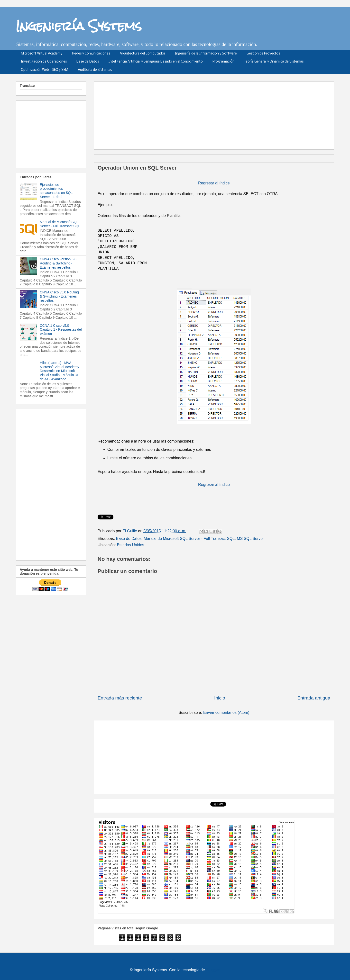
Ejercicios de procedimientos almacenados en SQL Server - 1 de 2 (56, 191)
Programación (223, 62)
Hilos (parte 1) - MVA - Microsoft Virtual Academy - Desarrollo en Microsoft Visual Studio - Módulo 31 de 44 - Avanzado (61, 371)
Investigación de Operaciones (44, 62)
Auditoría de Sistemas (95, 70)
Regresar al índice (214, 183)
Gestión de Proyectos (263, 54)
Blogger (212, 970)
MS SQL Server (250, 539)
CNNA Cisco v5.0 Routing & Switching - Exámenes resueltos (59, 296)
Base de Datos (88, 62)
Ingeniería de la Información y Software (206, 54)
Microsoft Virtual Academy (42, 54)
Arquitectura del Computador (143, 54)
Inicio (220, 698)
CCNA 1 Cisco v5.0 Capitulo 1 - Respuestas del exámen (61, 330)
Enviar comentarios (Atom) (226, 712)
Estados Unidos (130, 545)
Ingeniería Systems (79, 26)
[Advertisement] (216, 114)
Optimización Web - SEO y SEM (45, 70)
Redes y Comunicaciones (91, 54)
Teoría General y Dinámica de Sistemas (274, 62)
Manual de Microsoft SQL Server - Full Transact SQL (189, 539)
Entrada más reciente (120, 698)
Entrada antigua (314, 698)
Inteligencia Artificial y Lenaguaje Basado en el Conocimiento (156, 62)
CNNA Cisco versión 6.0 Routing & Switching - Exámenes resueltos (58, 263)
